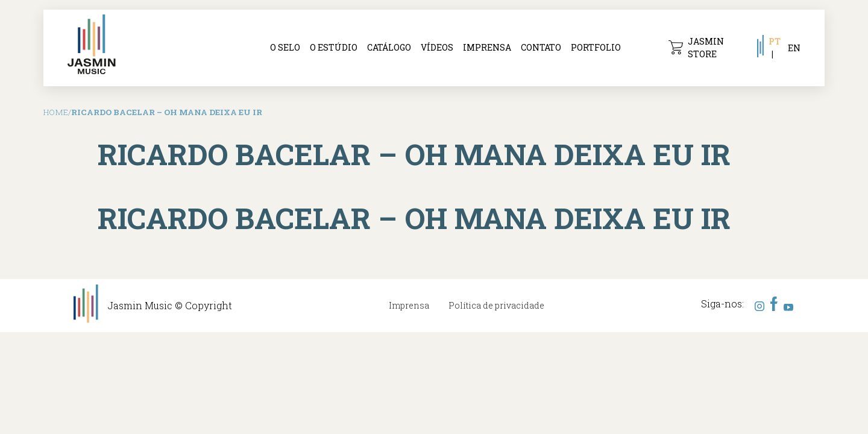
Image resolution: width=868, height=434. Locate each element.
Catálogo (389, 47)
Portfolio (596, 47)
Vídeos (437, 47)
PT (775, 41)
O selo (285, 47)
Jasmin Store (696, 48)
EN (794, 48)
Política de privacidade (496, 305)
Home (56, 112)
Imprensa (487, 47)
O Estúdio (334, 47)
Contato (541, 47)
